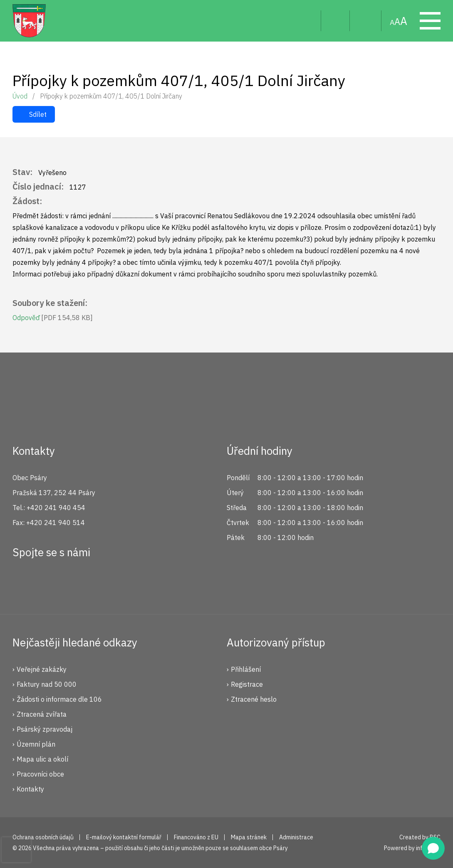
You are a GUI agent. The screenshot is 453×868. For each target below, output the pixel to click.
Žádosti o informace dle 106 (59, 699)
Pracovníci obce (40, 774)
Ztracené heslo (254, 699)
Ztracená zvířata (42, 714)
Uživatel (335, 21)
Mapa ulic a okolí (42, 759)
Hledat (308, 21)
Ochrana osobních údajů (43, 837)
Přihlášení (246, 669)
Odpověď (53, 318)
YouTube (79, 582)
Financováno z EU (196, 837)
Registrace (247, 684)
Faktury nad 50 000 (47, 684)
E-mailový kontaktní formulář (124, 837)
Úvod (20, 96)
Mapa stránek (366, 21)
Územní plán (36, 744)
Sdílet (38, 114)
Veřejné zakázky (42, 669)
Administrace (296, 837)
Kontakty (30, 789)
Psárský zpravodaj (45, 729)
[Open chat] (433, 848)
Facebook (23, 582)
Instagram (51, 582)
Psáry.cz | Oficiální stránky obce (29, 21)
